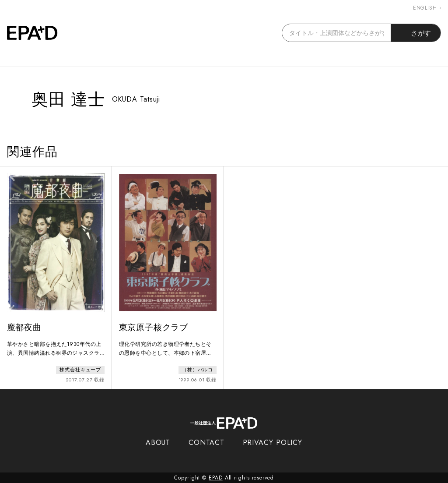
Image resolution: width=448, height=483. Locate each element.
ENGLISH (427, 8)
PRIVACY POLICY (273, 442)
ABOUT (158, 442)
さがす (416, 33)
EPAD (216, 478)
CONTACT (206, 442)
